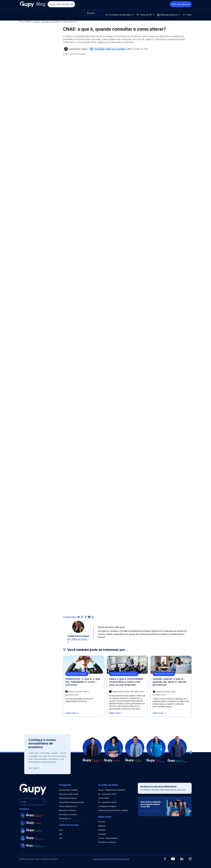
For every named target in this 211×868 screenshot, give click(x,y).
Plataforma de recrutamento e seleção (113, 810)
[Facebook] (165, 859)
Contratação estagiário (107, 806)
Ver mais (34, 768)
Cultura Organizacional (68, 806)
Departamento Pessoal (68, 798)
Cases (101, 13)
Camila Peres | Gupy (78, 49)
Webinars (102, 826)
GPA (61, 834)
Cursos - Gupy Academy (108, 838)
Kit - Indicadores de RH (107, 794)
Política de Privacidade (102, 859)
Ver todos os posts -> (78, 641)
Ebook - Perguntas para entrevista (112, 790)
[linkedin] (79, 617)
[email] (89, 617)
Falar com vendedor (181, 4)
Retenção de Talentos (67, 810)
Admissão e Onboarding (68, 794)
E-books (102, 822)
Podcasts (102, 834)
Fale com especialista (150, 811)
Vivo (61, 838)
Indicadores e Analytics (68, 815)
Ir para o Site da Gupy (61, 4)
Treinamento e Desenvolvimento (72, 802)
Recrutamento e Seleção (68, 790)
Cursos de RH (104, 798)
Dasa (61, 830)
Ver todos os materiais (107, 842)
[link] (93, 617)
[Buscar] (181, 13)
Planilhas (102, 830)
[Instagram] (190, 859)
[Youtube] (173, 859)
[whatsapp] (82, 617)
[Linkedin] (182, 859)
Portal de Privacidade (121, 859)
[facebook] (86, 617)
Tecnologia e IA (65, 819)
